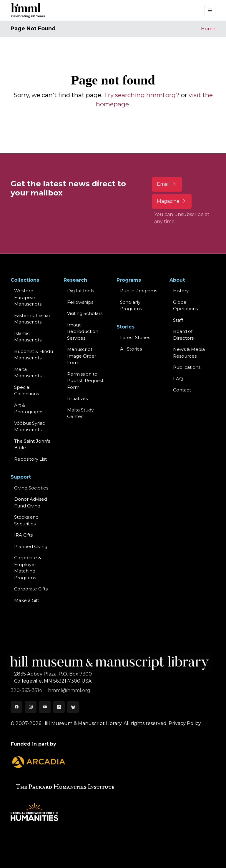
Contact (182, 390)
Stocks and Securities (26, 520)
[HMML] (28, 10)
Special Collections (26, 391)
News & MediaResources (189, 353)
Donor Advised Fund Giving (31, 502)
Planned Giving (31, 546)
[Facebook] (16, 707)
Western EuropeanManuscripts (28, 297)
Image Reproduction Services (83, 331)
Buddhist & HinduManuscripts (34, 355)
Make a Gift (27, 600)
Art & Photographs (29, 409)
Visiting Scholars (85, 313)
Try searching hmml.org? (142, 95)
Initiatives (77, 398)
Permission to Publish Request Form (85, 381)
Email (167, 184)
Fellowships (80, 302)
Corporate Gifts (31, 589)
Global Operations (185, 306)
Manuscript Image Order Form (82, 356)
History (181, 291)
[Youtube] (45, 707)
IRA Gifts (23, 535)
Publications (187, 367)
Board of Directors (183, 335)
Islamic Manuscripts (28, 337)
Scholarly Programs (131, 306)
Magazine (172, 201)
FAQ (178, 379)
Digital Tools (80, 291)
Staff (178, 320)
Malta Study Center (80, 413)
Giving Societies (31, 488)
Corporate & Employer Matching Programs (28, 568)
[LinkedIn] (59, 707)
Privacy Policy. (185, 723)
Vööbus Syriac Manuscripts (30, 426)
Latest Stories (135, 337)
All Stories (131, 349)
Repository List (30, 459)
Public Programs (139, 291)
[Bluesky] (73, 707)
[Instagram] (31, 707)
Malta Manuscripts (28, 373)
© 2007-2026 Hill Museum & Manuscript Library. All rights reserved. (89, 723)
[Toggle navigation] (210, 10)
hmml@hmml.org (69, 690)
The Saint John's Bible (32, 444)
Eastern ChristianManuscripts (33, 319)
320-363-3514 (27, 690)
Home (208, 29)
